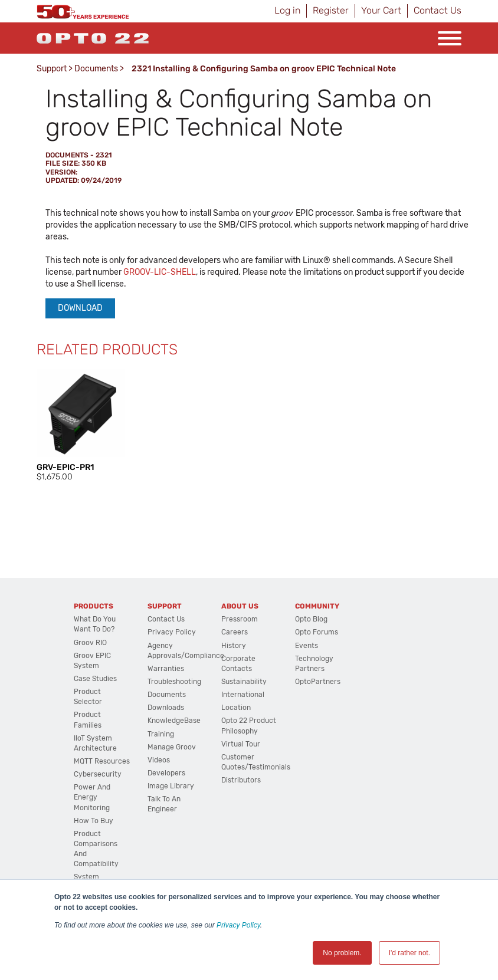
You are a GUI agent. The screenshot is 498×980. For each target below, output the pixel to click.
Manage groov (172, 747)
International (243, 695)
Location (236, 708)
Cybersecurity (98, 774)
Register (331, 10)
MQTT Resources (102, 761)
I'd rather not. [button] (409, 953)
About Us (240, 606)
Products (94, 606)
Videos (159, 760)
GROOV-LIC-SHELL (160, 272)
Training (161, 734)
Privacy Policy (238, 925)
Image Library (171, 786)
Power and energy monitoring (92, 797)
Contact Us (438, 10)
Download (80, 308)
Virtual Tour (241, 744)
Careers (235, 632)
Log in (287, 10)
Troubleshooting (174, 682)
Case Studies (95, 679)
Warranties (166, 669)
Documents (96, 69)
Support (52, 69)
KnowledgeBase (174, 721)
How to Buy (94, 821)
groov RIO (90, 643)
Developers (166, 773)
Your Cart (381, 10)
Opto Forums (317, 632)
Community (317, 606)
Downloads (166, 708)
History (234, 646)
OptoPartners (318, 682)
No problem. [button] (342, 953)
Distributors (241, 780)
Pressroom (240, 619)
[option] (81, 426)
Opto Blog (311, 619)
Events (307, 646)
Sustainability (244, 682)
